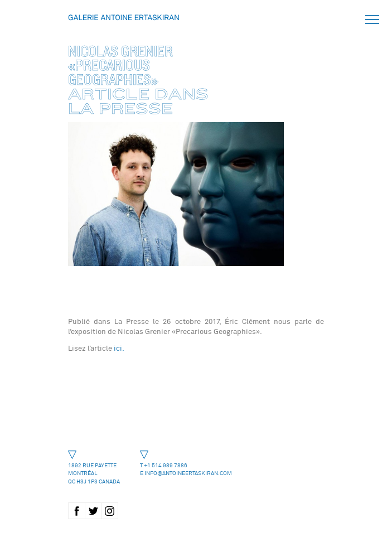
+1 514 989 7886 (166, 465)
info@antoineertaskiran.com (188, 473)
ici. (118, 348)
